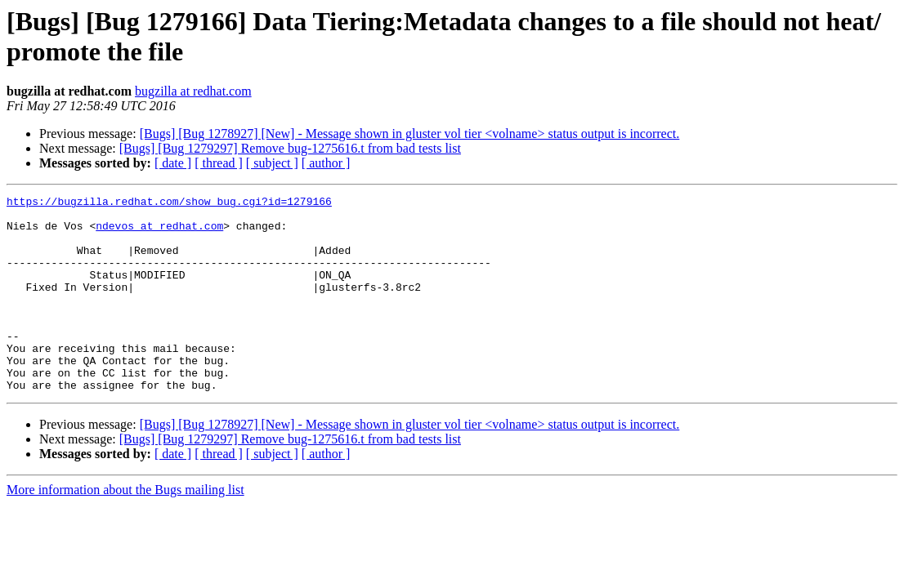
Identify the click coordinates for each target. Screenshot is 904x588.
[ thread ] (219, 163)
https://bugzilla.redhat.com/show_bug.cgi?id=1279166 (169, 203)
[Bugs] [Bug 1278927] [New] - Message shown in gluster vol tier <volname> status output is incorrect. (410, 134)
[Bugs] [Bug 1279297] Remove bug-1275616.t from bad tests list (290, 148)
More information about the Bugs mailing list (125, 529)
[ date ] (173, 163)
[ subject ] (272, 163)
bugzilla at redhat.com (193, 91)
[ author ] (326, 163)
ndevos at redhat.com (159, 233)
